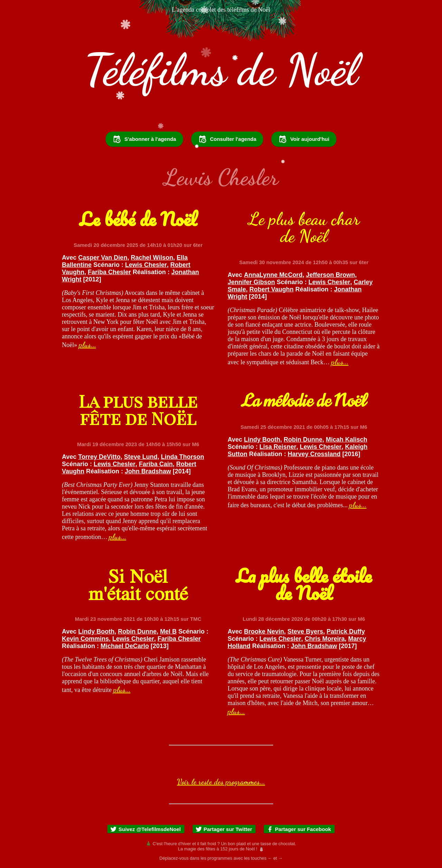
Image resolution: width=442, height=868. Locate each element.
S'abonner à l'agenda (144, 139)
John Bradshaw (148, 471)
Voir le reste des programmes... (221, 782)
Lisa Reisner (278, 447)
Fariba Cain (156, 464)
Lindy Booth (262, 440)
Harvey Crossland (314, 454)
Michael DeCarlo (125, 646)
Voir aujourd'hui (304, 139)
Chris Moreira (325, 639)
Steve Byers (305, 631)
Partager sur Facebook (299, 829)
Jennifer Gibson (251, 282)
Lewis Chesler (146, 265)
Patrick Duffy (346, 631)
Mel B (169, 631)
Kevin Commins (85, 639)
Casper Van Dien (103, 258)
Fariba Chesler (109, 272)
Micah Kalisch (347, 440)
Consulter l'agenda (227, 139)
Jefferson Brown (330, 275)
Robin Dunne (303, 440)
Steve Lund (141, 457)
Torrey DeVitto (99, 457)
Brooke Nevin (264, 631)
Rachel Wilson (152, 258)
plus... (87, 345)
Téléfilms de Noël (221, 70)
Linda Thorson (182, 457)
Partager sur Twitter (224, 829)
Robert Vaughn (271, 289)
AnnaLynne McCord (273, 275)
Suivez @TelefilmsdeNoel (145, 829)
